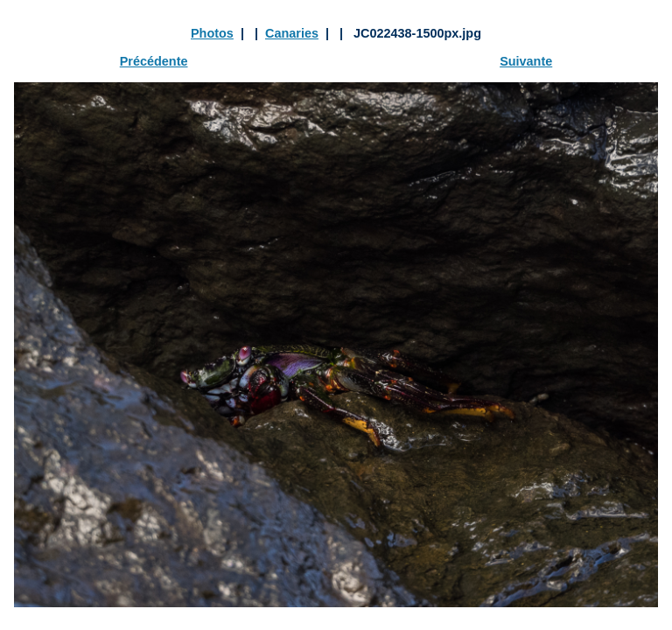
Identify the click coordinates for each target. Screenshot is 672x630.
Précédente (154, 61)
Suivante (526, 61)
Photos (212, 33)
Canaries (292, 33)
